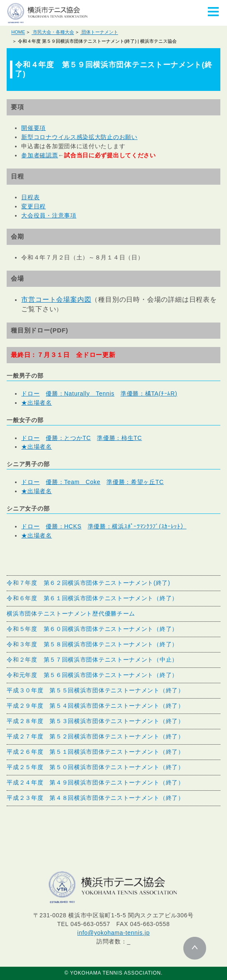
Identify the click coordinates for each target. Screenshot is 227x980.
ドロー (30, 393)
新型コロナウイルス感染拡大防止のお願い (79, 137)
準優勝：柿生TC (119, 438)
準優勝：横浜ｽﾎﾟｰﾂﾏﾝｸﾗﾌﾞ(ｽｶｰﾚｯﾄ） (137, 526)
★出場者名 (37, 403)
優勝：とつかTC (68, 438)
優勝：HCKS (64, 526)
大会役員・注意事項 (49, 215)
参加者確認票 (39, 155)
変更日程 (33, 206)
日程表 (30, 197)
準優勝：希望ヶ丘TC (135, 482)
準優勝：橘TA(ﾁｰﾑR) (149, 393)
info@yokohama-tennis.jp (113, 933)
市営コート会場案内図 (56, 299)
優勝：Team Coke (73, 482)
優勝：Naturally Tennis (80, 393)
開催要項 (33, 128)
